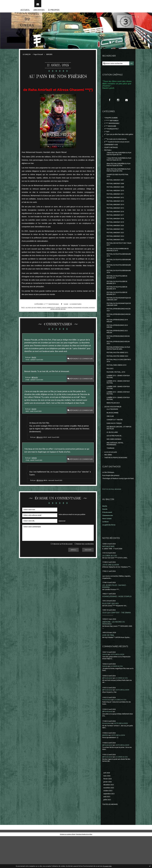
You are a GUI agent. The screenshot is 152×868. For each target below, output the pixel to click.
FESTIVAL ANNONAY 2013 (116, 210)
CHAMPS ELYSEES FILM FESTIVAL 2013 (119, 183)
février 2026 (108, 809)
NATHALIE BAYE (109, 575)
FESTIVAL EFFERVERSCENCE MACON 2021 (117, 326)
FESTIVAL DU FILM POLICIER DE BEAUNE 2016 (118, 303)
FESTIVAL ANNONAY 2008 (116, 192)
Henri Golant (107, 547)
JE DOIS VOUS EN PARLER (114, 430)
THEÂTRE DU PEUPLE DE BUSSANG (117, 484)
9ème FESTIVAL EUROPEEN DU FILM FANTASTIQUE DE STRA (118, 177)
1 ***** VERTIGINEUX (112, 124)
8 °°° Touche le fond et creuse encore (118, 147)
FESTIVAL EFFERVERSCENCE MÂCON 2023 (117, 332)
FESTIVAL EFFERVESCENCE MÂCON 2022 (117, 362)
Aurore (34, 427)
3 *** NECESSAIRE (111, 130)
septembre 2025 (110, 825)
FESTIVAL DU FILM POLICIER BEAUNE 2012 (117, 268)
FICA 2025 (110, 389)
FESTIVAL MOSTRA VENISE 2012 (118, 372)
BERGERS (52, 57)
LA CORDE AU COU (110, 585)
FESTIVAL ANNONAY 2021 (116, 240)
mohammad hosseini (85, 318)
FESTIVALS (108, 156)
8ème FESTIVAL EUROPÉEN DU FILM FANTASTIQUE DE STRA (118, 171)
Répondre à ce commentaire (80, 371)
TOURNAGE (111, 474)
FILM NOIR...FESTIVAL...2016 (117, 393)
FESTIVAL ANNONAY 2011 (116, 203)
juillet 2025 (107, 831)
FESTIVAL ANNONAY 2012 (116, 207)
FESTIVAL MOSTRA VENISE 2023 (118, 376)
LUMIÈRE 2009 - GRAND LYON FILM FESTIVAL (117, 410)
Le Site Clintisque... (109, 499)
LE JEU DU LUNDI (113, 457)
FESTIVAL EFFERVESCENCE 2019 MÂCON (119, 338)
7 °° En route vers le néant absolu (116, 144)
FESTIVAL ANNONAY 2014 (116, 214)
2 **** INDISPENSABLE (51, 314)
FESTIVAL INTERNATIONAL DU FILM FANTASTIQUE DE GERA (118, 367)
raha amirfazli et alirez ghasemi (58, 318)
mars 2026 (107, 806)
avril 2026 (107, 803)
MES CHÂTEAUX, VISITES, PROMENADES (116, 470)
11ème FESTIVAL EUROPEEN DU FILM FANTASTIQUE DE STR (119, 166)
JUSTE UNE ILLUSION (111, 594)
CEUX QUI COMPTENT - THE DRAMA (117, 642)
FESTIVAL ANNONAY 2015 (116, 218)
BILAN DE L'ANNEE (114, 436)
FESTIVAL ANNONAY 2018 (116, 229)
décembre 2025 (109, 816)
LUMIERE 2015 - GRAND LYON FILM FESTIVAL (117, 398)
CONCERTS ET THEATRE (116, 444)
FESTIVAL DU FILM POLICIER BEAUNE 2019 (117, 285)
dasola (34, 369)
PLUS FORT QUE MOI (111, 633)
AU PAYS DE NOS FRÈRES (58, 82)
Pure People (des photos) (112, 502)
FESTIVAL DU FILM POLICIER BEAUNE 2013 (117, 274)
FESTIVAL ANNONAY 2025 (116, 251)
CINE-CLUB (111, 440)
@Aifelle (106, 765)
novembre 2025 (109, 819)
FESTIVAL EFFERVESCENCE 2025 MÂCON (119, 350)
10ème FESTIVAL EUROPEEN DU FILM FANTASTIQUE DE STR (119, 160)
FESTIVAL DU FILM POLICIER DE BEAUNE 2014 (118, 291)
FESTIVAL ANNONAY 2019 (116, 233)
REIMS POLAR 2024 (114, 426)
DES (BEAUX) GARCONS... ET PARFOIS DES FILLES (117, 452)
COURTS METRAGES (112, 153)
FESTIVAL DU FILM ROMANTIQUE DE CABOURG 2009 (119, 321)
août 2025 (107, 828)
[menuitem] (25, 13)
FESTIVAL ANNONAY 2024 (116, 248)
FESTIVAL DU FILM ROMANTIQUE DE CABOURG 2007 (119, 315)
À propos (54, 13)
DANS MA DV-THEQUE (115, 448)
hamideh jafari (52, 319)
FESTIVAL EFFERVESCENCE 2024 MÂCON (119, 344)
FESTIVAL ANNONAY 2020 (116, 237)
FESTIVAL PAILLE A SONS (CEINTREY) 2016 (116, 381)
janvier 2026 (108, 812)
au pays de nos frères (36, 318)
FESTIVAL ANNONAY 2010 (116, 199)
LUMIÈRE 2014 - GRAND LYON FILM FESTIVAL (117, 421)
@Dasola (35, 390)
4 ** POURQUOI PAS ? (112, 133)
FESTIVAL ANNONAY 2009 (116, 195)
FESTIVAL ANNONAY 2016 (116, 222)
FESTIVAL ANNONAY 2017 (116, 225)
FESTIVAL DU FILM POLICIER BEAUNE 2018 (117, 280)
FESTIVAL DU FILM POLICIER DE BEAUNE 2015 (118, 297)
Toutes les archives (111, 836)
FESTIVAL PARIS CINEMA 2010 (118, 385)
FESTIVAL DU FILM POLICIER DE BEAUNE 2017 (118, 309)
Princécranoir (107, 730)
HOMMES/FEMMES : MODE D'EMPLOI (117, 626)
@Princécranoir (108, 708)
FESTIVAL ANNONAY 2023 (116, 244)
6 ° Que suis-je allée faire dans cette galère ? (116, 140)
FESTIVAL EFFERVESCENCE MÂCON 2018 (117, 356)
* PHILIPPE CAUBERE (112, 121)
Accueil (25, 13)
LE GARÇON (27, 57)
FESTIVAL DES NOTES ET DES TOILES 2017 (118, 256)
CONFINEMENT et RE (112, 150)
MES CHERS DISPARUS (115, 465)
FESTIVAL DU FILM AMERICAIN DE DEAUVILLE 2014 (119, 262)
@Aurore (40, 457)
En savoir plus (107, 866)
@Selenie (41, 503)
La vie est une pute (111, 478)
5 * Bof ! (107, 136)
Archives (39, 13)
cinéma (74, 318)
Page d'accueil (40, 57)
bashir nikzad (64, 319)
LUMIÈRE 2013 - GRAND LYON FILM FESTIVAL (117, 415)
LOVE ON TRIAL (109, 665)
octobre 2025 (108, 822)
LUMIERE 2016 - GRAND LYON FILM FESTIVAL (117, 404)
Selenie (35, 479)
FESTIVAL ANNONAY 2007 (116, 188)
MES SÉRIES (109, 481)
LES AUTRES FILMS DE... (115, 461)
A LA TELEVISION (113, 433)
